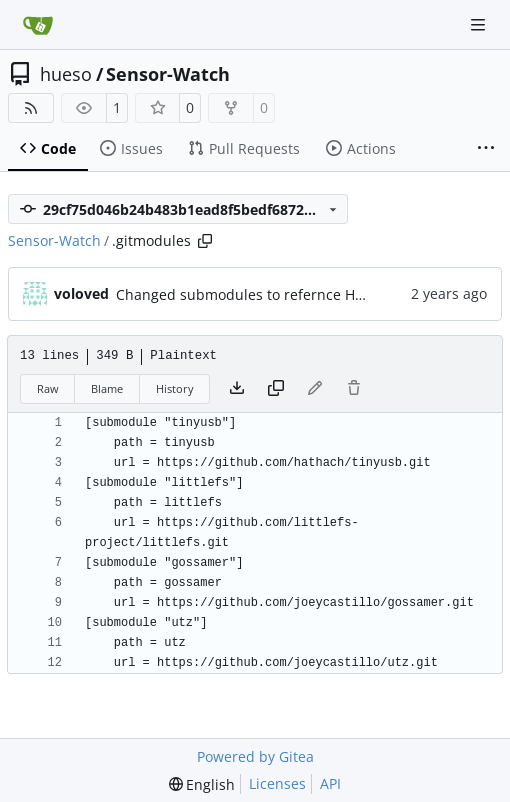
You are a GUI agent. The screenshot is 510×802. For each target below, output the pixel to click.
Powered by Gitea (255, 756)
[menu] (202, 784)
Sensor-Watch (168, 74)
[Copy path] (205, 241)
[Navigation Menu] (480, 24)
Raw (48, 388)
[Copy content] (276, 389)
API (330, 783)
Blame (107, 388)
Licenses (277, 783)
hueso (66, 74)
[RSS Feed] (31, 108)
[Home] (38, 25)
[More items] (486, 149)
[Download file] (237, 389)
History (175, 388)
